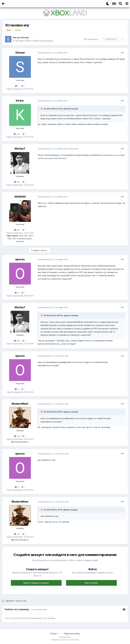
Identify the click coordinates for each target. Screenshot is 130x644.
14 (17, 293)
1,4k (17, 436)
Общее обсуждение (42, 41)
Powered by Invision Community (65, 640)
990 (17, 182)
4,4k (17, 134)
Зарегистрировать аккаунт (36, 583)
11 (17, 86)
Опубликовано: (53, 53)
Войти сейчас (91, 583)
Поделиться (91, 39)
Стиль (54, 633)
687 (17, 230)
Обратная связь (72, 633)
